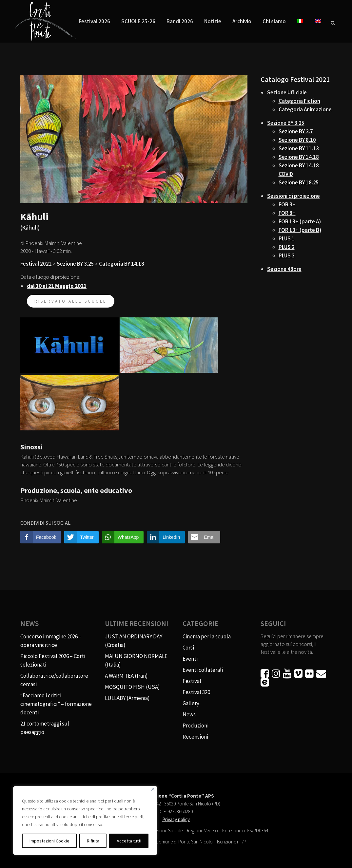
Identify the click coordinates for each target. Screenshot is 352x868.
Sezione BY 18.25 (299, 182)
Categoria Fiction (299, 101)
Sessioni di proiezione (293, 196)
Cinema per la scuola (207, 636)
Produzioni (196, 726)
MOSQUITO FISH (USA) (132, 687)
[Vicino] (153, 789)
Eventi (190, 659)
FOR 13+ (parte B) (300, 230)
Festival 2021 (36, 264)
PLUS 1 (287, 238)
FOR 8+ (287, 213)
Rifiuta (93, 841)
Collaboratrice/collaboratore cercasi (54, 680)
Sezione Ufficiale (287, 92)
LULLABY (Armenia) (127, 698)
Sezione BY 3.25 (75, 264)
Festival (192, 681)
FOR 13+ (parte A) (300, 221)
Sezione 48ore (284, 269)
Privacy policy (176, 819)
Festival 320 (196, 692)
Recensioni (195, 737)
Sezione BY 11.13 (299, 148)
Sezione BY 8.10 (297, 140)
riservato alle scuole (71, 301)
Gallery (191, 703)
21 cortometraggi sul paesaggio (45, 728)
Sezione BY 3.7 (296, 131)
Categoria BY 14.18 (122, 264)
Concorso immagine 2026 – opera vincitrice (51, 641)
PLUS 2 (287, 247)
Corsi (188, 648)
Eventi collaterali (203, 670)
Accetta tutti (129, 841)
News (189, 714)
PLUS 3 (287, 255)
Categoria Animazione (305, 109)
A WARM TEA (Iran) (126, 676)
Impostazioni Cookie (49, 841)
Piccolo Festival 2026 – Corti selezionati (53, 660)
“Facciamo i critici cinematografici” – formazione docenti (56, 704)
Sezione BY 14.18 (299, 157)
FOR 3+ (287, 204)
